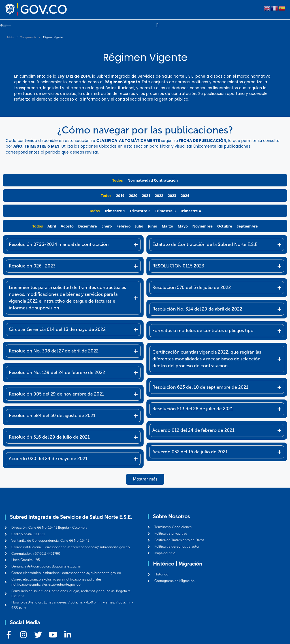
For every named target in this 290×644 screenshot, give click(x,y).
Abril (52, 226)
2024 (185, 195)
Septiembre (247, 226)
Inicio (10, 37)
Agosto (67, 226)
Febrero (123, 226)
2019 (120, 195)
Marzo (167, 226)
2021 (146, 195)
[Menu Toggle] (157, 25)
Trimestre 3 (165, 211)
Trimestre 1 (115, 211)
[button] (145, 479)
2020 (133, 195)
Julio (139, 226)
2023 (172, 195)
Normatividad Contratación (153, 180)
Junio (153, 226)
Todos (118, 180)
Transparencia (28, 37)
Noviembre (202, 226)
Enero (107, 226)
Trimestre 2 (140, 211)
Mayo (183, 226)
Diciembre (88, 226)
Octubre (225, 226)
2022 (159, 195)
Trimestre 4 (190, 211)
